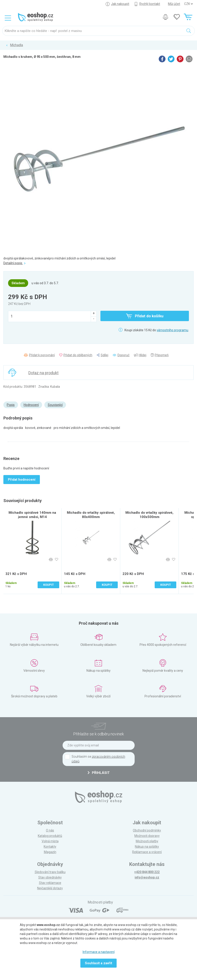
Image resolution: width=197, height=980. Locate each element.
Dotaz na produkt (43, 373)
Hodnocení (31, 405)
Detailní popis (14, 263)
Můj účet (174, 4)
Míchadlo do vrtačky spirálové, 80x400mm (91, 515)
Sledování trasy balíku (50, 872)
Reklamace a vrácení (147, 852)
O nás (50, 830)
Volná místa (50, 841)
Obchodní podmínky (147, 830)
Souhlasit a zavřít (98, 963)
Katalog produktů (50, 836)
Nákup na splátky (147, 847)
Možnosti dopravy (147, 836)
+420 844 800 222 (147, 872)
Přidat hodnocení (22, 480)
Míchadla (17, 45)
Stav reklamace (50, 883)
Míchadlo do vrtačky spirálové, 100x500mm (149, 515)
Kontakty (50, 847)
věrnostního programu (172, 330)
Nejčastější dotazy (50, 888)
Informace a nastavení (99, 952)
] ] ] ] (188, 4)
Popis (11, 405)
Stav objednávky (50, 877)
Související (55, 405)
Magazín (50, 852)
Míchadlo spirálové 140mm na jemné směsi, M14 (32, 515)
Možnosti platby (147, 841)
